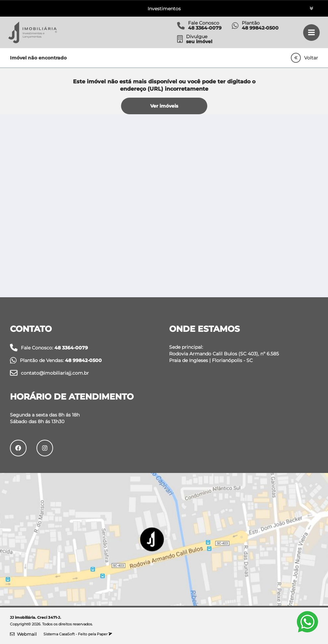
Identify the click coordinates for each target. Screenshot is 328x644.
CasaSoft (67, 634)
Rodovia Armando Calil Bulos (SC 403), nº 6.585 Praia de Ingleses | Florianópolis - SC (224, 357)
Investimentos (164, 9)
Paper (104, 634)
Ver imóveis (164, 106)
